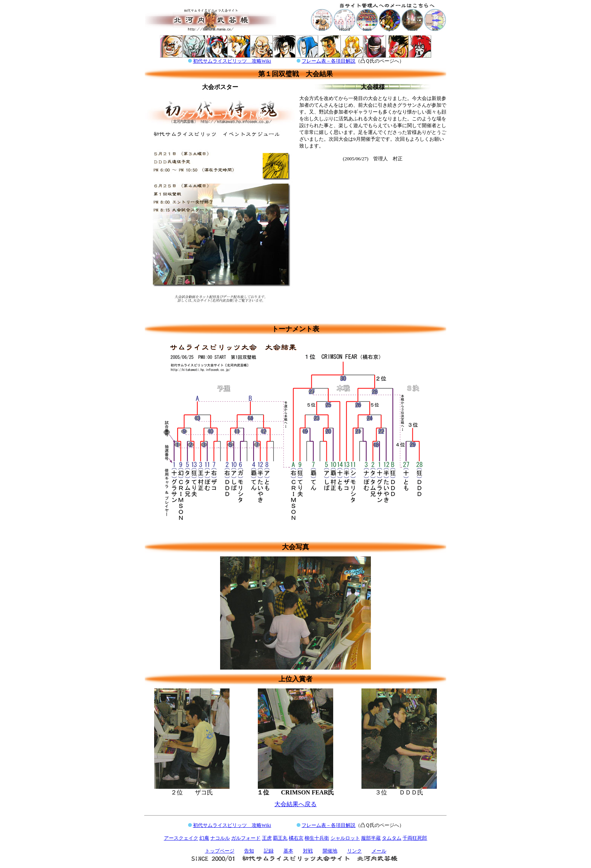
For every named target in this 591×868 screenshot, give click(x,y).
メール (379, 851)
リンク (354, 851)
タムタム (392, 838)
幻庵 (204, 838)
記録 (269, 851)
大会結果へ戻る (295, 804)
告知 (249, 851)
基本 (288, 851)
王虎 (267, 838)
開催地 (330, 851)
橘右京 (296, 838)
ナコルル (220, 838)
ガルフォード (246, 838)
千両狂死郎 (415, 838)
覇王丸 (280, 838)
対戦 (308, 851)
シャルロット (345, 838)
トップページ (220, 851)
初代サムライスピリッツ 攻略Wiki (232, 61)
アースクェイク (181, 838)
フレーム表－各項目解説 (328, 61)
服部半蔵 (371, 838)
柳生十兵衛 (317, 838)
